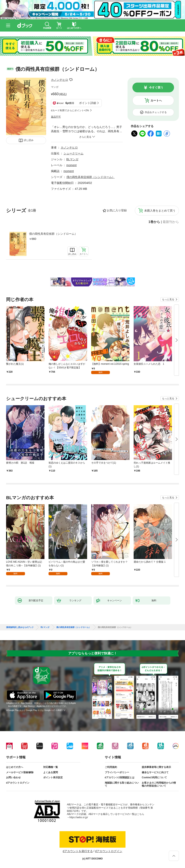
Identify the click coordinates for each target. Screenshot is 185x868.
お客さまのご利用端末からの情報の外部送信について (159, 784)
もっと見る (168, 299)
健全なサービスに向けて (155, 772)
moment (72, 165)
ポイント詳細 (88, 103)
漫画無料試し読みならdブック (20, 627)
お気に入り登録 (117, 210)
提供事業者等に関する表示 (156, 767)
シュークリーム (74, 153)
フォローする (71, 80)
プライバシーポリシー (117, 772)
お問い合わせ (13, 777)
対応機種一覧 (51, 767)
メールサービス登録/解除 (20, 772)
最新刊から (171, 222)
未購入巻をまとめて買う (160, 211)
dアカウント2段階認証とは (120, 777)
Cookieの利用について (154, 777)
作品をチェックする (156, 112)
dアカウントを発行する (78, 851)
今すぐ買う (156, 87)
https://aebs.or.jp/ (79, 817)
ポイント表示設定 (53, 777)
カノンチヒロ (60, 80)
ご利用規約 (111, 767)
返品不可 (56, 117)
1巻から (154, 222)
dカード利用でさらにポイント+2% (70, 110)
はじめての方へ (15, 767)
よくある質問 (51, 772)
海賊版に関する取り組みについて (122, 784)
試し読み (29, 140)
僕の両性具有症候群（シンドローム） (53, 234)
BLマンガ (72, 159)
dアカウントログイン (18, 783)
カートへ (156, 100)
